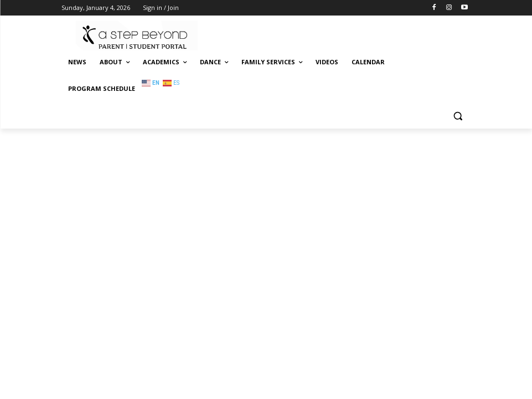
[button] (458, 116)
